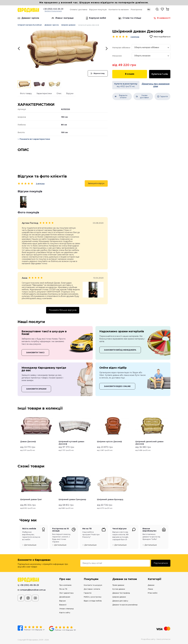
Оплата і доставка (79, 10)
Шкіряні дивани (68, 25)
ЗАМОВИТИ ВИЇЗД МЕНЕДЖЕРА (120, 350)
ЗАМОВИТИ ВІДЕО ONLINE (117, 386)
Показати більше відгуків (63, 310)
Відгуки (70, 93)
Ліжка (150, 589)
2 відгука (40, 184)
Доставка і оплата (92, 589)
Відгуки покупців (98, 10)
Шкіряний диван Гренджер (72, 499)
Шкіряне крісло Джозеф (109, 442)
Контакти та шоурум (93, 585)
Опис (59, 93)
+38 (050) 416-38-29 (53, 9)
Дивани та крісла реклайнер (125, 605)
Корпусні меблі (96, 18)
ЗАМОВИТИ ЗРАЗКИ (36, 389)
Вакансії (63, 605)
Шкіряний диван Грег (31, 499)
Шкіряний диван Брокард (110, 499)
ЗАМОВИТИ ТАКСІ (35, 353)
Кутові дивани (119, 589)
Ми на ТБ (63, 589)
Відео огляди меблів (93, 601)
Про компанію (65, 585)
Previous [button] (19, 432)
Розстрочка (136, 10)
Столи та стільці (130, 18)
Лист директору (66, 593)
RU (149, 9)
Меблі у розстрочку (93, 597)
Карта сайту (65, 613)
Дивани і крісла (28, 18)
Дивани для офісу (120, 601)
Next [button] (169, 432)
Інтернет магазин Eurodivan (30, 25)
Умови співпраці (66, 609)
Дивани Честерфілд (121, 593)
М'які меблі (153, 593)
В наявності (162, 18)
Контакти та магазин (119, 10)
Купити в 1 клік (160, 74)
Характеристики (44, 93)
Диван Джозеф (28, 442)
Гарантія (88, 593)
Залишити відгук (96, 183)
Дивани (151, 585)
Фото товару (26, 93)
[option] (63, 48)
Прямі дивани (118, 585)
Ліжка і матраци (63, 18)
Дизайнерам (65, 597)
